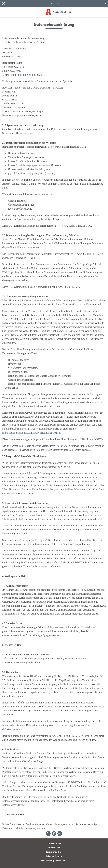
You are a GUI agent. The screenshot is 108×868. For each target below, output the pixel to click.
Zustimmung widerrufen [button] (54, 860)
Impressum (54, 848)
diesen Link (35, 473)
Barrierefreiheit (54, 852)
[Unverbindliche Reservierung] (60, 834)
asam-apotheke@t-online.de (27, 75)
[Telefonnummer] (48, 834)
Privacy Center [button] (54, 856)
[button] (54, 3)
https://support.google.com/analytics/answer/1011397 (33, 433)
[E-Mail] (54, 834)
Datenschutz (54, 843)
